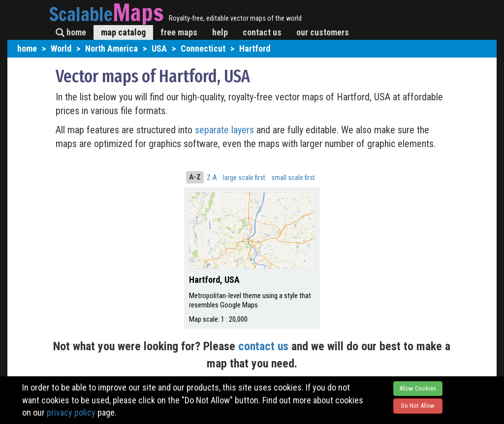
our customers (323, 32)
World (61, 48)
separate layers (226, 130)
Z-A (212, 178)
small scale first (293, 178)
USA (159, 48)
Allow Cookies (418, 388)
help (220, 32)
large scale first (244, 178)
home (71, 32)
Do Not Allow (418, 406)
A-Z (195, 177)
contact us (262, 32)
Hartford (255, 48)
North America (111, 48)
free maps (179, 32)
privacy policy (71, 412)
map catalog (123, 32)
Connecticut (203, 48)
